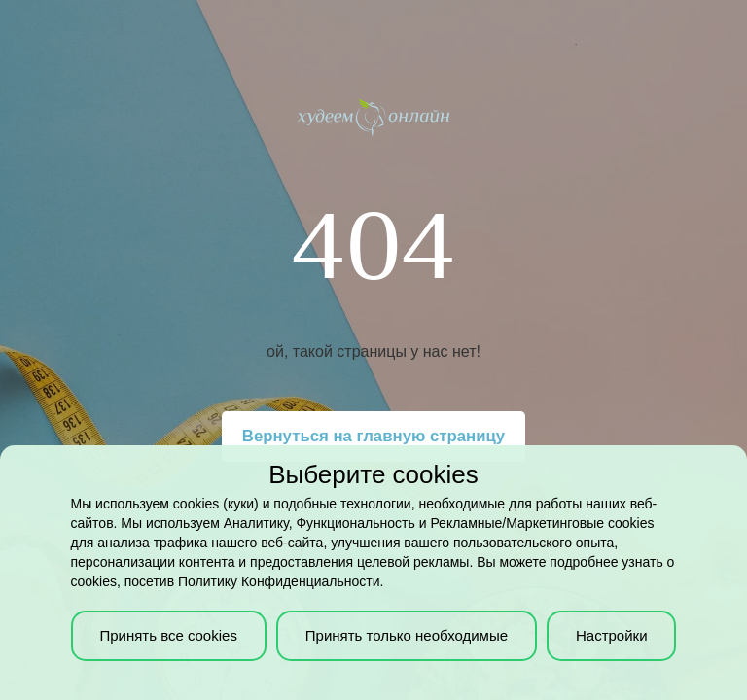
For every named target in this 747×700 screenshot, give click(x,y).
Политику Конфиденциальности (279, 581)
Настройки (612, 635)
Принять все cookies (168, 635)
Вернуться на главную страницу (373, 436)
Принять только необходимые (407, 635)
